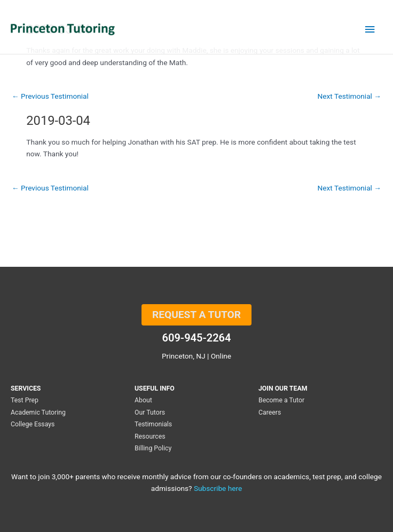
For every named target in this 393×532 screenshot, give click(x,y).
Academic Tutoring (38, 412)
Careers (270, 412)
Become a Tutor (281, 400)
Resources (150, 436)
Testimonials (153, 424)
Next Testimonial (349, 97)
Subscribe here (218, 488)
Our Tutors (150, 412)
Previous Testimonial (50, 97)
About (143, 400)
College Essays (33, 424)
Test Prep (25, 400)
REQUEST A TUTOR (196, 315)
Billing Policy (153, 448)
